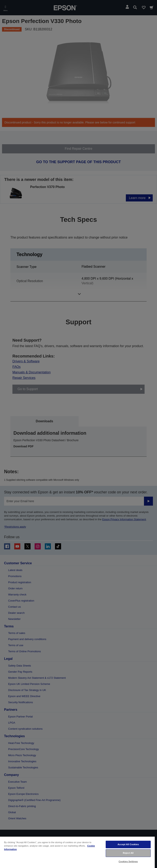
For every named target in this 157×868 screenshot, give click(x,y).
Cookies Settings (128, 861)
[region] (77, 852)
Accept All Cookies (128, 844)
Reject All (128, 853)
